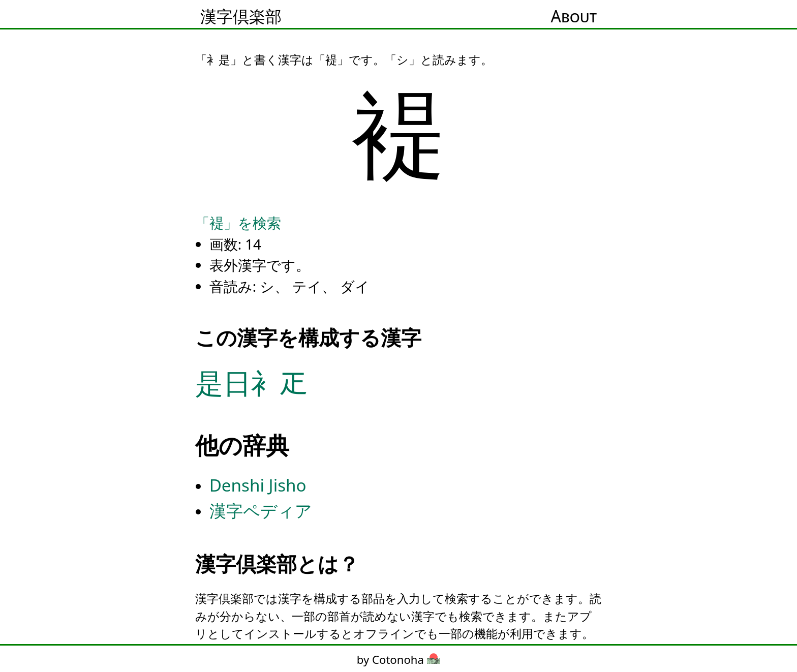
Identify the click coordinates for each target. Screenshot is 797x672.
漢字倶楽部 (241, 16)
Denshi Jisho (258, 485)
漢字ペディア (261, 511)
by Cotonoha (398, 659)
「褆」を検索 (238, 223)
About (574, 16)
